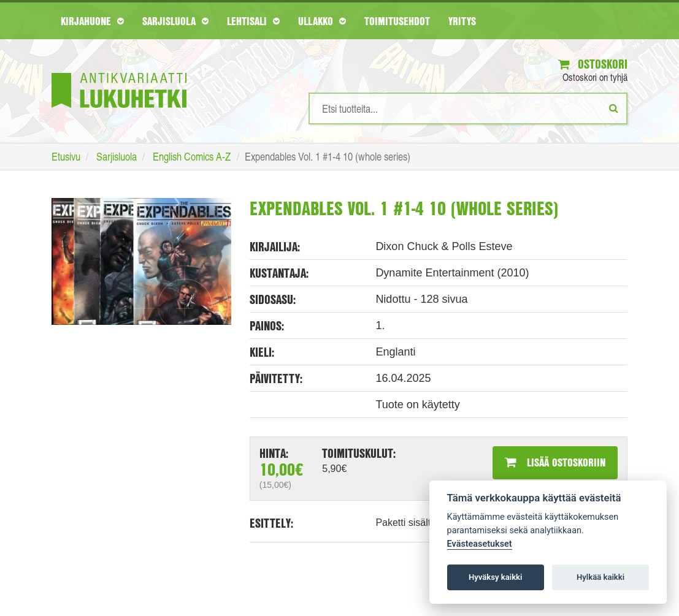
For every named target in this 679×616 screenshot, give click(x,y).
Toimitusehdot (397, 21)
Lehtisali (253, 21)
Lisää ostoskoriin (555, 462)
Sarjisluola (175, 21)
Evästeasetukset (480, 544)
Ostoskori (593, 64)
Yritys (462, 21)
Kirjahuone (92, 21)
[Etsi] (614, 108)
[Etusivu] (119, 72)
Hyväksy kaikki (495, 577)
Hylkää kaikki (600, 577)
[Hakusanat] (468, 108)
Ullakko (322, 21)
